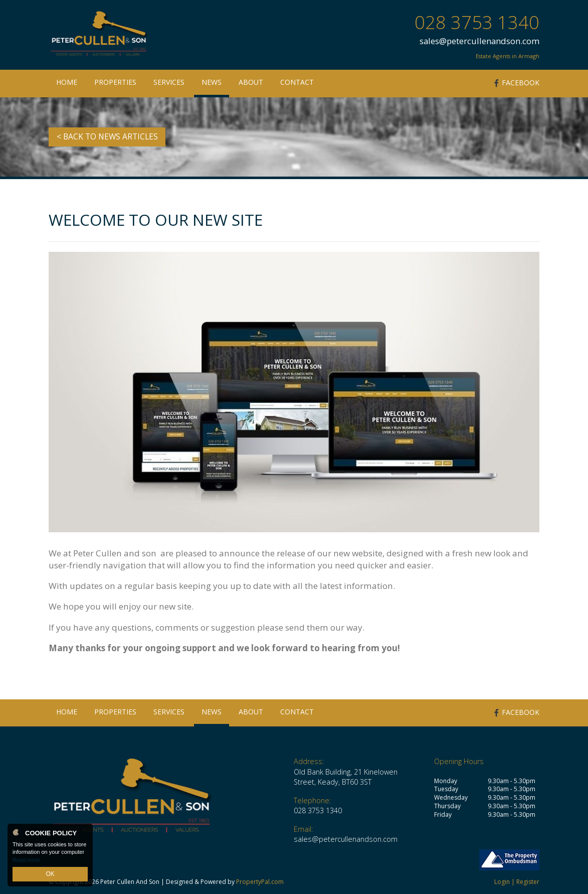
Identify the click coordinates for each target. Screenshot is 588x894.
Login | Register (517, 882)
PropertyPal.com (260, 882)
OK (50, 874)
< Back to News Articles (107, 136)
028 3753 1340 (477, 22)
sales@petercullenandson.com (479, 41)
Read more (26, 861)
